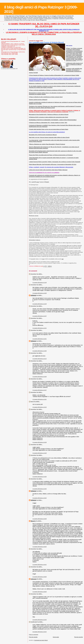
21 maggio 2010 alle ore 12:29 (40, 304)
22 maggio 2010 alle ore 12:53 (40, 620)
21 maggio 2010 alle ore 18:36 (40, 577)
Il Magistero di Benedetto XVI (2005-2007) (11, 47)
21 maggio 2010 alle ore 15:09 (40, 519)
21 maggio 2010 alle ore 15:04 (40, 498)
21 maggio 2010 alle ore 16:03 (40, 547)
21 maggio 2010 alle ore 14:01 (40, 399)
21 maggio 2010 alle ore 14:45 (40, 489)
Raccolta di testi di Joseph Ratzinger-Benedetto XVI (13, 48)
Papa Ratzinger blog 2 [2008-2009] (9, 53)
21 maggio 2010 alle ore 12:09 (40, 293)
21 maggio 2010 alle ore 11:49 (40, 283)
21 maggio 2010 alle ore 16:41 (40, 565)
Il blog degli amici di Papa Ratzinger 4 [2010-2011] (13, 52)
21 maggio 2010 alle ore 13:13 (40, 359)
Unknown (34, 579)
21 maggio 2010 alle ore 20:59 (40, 592)
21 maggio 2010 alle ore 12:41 (40, 328)
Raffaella (33, 295)
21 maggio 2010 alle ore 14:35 (40, 477)
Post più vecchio (79, 637)
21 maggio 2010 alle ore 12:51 (40, 339)
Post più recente (33, 637)
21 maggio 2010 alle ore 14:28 (40, 442)
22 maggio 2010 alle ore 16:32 (40, 632)
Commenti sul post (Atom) (41, 640)
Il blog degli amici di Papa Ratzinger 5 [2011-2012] (13, 45)
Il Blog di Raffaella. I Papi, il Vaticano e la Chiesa (13, 44)
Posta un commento (34, 635)
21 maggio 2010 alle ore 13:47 (40, 390)
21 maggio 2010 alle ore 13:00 (40, 351)
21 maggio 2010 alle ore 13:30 (40, 377)
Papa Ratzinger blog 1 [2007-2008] (9, 54)
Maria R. (33, 521)
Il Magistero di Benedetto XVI (8, 46)
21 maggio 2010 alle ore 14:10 (40, 407)
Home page (56, 637)
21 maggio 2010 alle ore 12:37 (40, 316)
